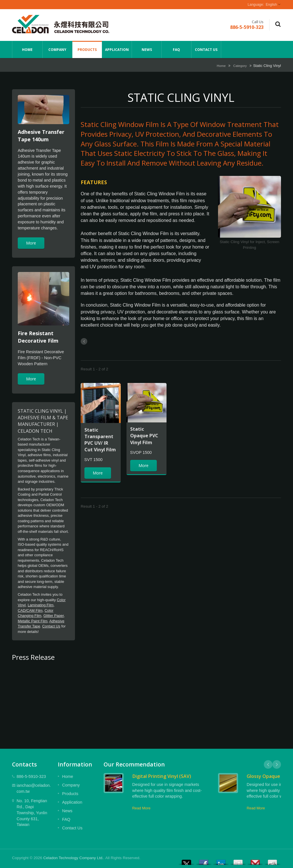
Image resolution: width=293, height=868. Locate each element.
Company (57, 49)
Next (277, 764)
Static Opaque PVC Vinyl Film (144, 436)
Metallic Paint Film (33, 621)
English (271, 5)
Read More (141, 808)
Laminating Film (41, 605)
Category (240, 66)
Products (87, 49)
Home (27, 49)
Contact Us (206, 49)
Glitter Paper (54, 616)
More (31, 243)
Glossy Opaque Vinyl (269, 776)
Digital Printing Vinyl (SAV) (162, 776)
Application (117, 49)
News (147, 49)
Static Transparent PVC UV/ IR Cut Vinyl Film (100, 440)
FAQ (176, 49)
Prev (268, 764)
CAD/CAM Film (30, 610)
